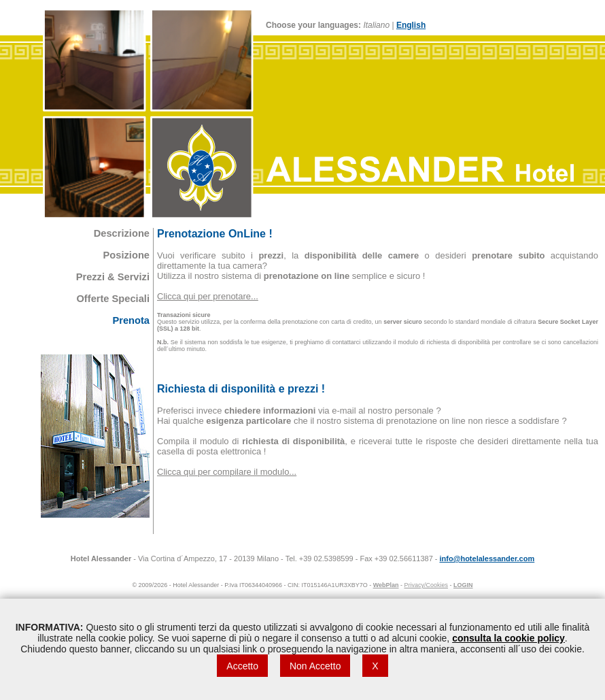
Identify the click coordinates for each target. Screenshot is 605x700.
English (411, 25)
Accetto (242, 666)
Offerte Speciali (113, 299)
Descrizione (122, 233)
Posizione (126, 255)
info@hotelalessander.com (487, 559)
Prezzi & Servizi (113, 277)
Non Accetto (315, 666)
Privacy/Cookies (427, 585)
